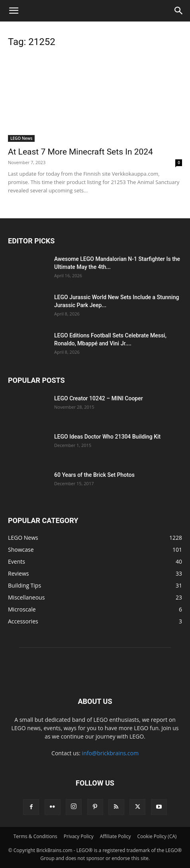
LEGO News (21, 138)
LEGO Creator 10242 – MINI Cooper (99, 398)
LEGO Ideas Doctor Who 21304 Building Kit (107, 437)
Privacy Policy (79, 836)
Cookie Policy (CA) (157, 836)
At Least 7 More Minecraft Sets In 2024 (80, 152)
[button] (14, 11)
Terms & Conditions (35, 836)
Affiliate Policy (116, 836)
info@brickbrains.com (110, 753)
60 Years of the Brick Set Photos (94, 475)
